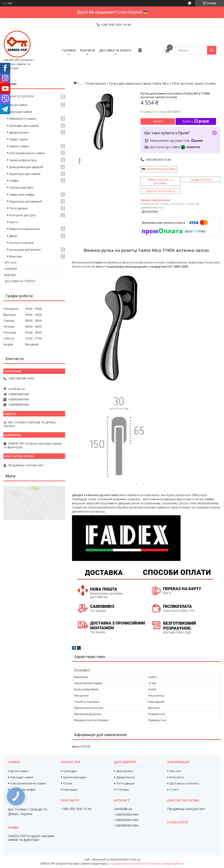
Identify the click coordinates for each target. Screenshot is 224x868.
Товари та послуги (19, 96)
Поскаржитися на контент (128, 864)
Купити (158, 121)
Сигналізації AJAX (21, 187)
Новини (11, 269)
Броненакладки (75, 777)
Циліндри (70, 771)
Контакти (87, 50)
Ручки (68, 783)
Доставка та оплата (115, 50)
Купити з (196, 121)
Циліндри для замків (24, 126)
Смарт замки (19, 139)
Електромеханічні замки (27, 153)
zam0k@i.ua (16, 389)
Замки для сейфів (22, 195)
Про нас (11, 263)
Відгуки (10, 275)
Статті (174, 789)
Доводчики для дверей (26, 167)
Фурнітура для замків (25, 174)
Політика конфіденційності (166, 864)
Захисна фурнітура (23, 160)
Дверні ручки (19, 132)
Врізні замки (18, 105)
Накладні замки (21, 112)
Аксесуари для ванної (25, 250)
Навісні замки (19, 146)
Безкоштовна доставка (161, 169)
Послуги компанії (21, 243)
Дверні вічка (126, 777)
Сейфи (14, 181)
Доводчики (125, 771)
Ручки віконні (96, 83)
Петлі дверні (18, 208)
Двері (13, 236)
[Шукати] (212, 50)
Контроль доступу (22, 215)
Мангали (15, 256)
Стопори (123, 789)
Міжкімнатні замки (23, 118)
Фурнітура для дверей (25, 201)
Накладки (70, 789)
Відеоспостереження (24, 229)
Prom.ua (135, 859)
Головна (69, 50)
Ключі (13, 222)
